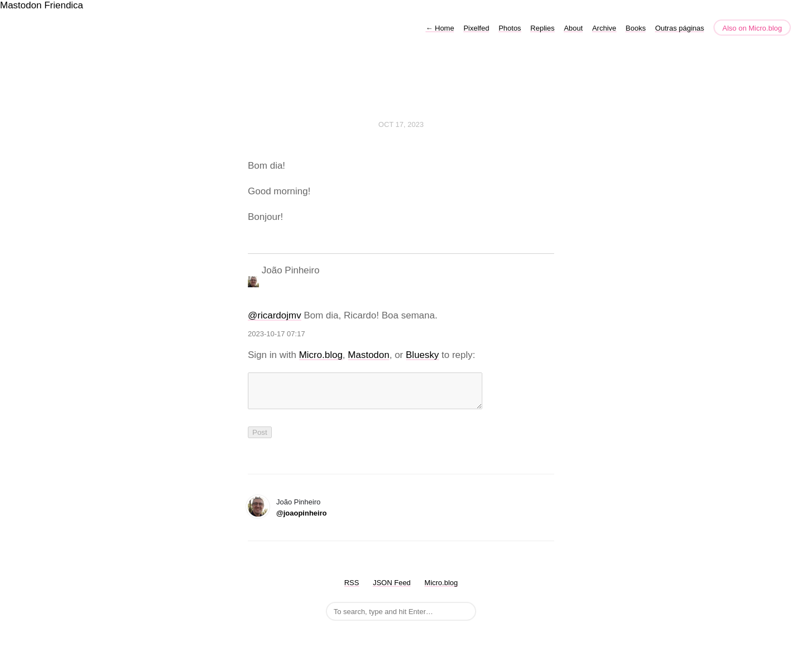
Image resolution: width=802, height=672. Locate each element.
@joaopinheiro (302, 520)
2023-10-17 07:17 (277, 334)
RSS (352, 589)
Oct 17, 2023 (401, 124)
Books (635, 28)
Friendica (63, 5)
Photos (510, 28)
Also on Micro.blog (752, 28)
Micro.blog (321, 355)
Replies (542, 28)
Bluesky (423, 355)
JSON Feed (392, 589)
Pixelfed (476, 28)
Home (440, 28)
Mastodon (21, 5)
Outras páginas (679, 28)
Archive (604, 28)
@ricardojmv (275, 315)
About (573, 28)
